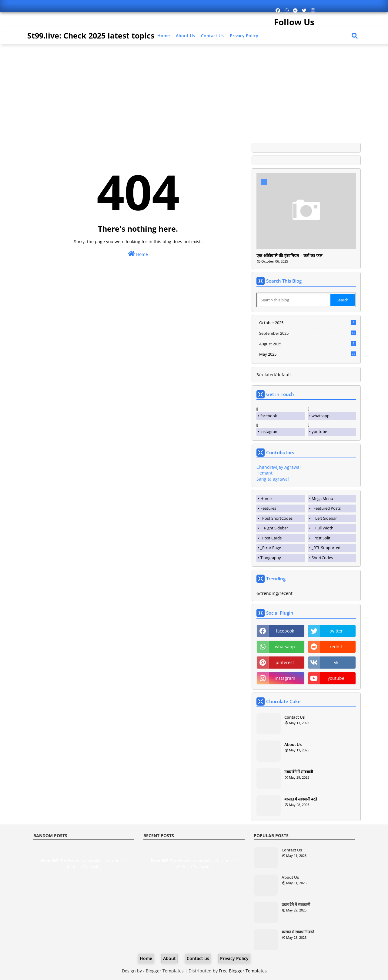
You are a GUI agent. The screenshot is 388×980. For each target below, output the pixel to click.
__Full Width (323, 528)
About (169, 958)
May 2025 (308, 354)
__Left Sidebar (324, 518)
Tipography (271, 558)
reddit (336, 647)
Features (268, 508)
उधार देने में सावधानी (299, 772)
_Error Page (271, 548)
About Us (185, 36)
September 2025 (308, 333)
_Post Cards (271, 538)
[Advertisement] (194, 91)
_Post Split (321, 538)
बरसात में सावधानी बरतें (301, 799)
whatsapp (321, 416)
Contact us (212, 36)
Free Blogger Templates (243, 971)
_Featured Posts (326, 508)
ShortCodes (322, 558)
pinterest (285, 662)
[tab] (281, 499)
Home (164, 36)
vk (336, 662)
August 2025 (308, 344)
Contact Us (294, 717)
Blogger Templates (165, 971)
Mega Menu (322, 498)
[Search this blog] (294, 300)
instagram (269, 431)
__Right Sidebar (274, 528)
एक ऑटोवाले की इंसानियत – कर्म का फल (289, 256)
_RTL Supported (326, 548)
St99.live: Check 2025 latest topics (91, 35)
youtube (319, 431)
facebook (269, 416)
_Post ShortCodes (276, 518)
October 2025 (308, 323)
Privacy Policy (244, 36)
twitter (336, 631)
